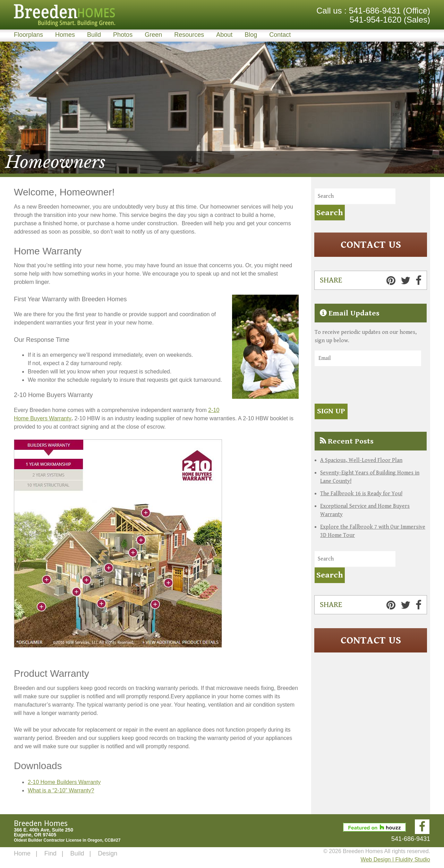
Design (108, 853)
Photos (123, 35)
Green (153, 35)
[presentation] (367, 386)
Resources (189, 35)
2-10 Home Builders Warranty (64, 782)
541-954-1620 (375, 20)
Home (22, 853)
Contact (280, 35)
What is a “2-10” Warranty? (61, 790)
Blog (251, 35)
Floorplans (28, 35)
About (224, 35)
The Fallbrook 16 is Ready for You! (361, 493)
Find (50, 853)
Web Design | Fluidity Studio (395, 859)
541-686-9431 (375, 11)
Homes (65, 35)
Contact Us (371, 245)
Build (94, 35)
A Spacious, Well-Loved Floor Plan (361, 460)
